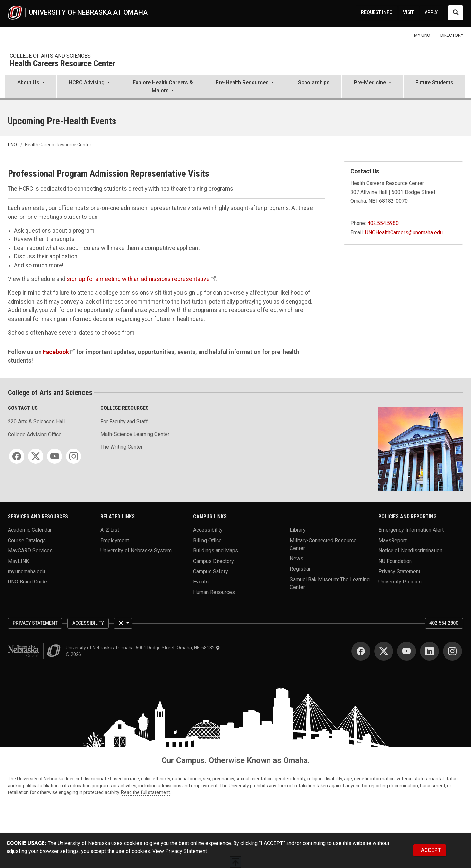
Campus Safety (210, 571)
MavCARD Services (30, 551)
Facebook (56, 352)
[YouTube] (55, 456)
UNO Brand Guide (27, 582)
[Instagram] (74, 456)
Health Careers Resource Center (62, 64)
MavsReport (392, 540)
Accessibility (208, 530)
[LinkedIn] (429, 651)
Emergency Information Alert (411, 530)
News (297, 558)
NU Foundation (395, 561)
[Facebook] (17, 456)
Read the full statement (146, 792)
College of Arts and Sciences (50, 56)
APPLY (431, 12)
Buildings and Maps (216, 551)
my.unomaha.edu (26, 571)
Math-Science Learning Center (135, 434)
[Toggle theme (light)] (123, 623)
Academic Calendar (30, 530)
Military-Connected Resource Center (323, 544)
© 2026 (74, 654)
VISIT (409, 12)
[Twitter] (36, 456)
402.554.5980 (383, 223)
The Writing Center (122, 447)
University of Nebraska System (136, 551)
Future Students (434, 83)
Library (298, 530)
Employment (115, 540)
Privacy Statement (399, 571)
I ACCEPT (430, 850)
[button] (31, 87)
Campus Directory (213, 561)
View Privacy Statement (180, 851)
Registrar (300, 569)
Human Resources (214, 592)
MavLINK (18, 561)
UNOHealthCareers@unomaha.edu (404, 232)
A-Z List (110, 530)
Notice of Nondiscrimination (410, 551)
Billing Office (207, 540)
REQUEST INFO (377, 12)
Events (201, 582)
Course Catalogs (27, 540)
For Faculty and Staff (124, 421)
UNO (12, 145)
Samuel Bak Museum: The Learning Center (330, 583)
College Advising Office (35, 434)
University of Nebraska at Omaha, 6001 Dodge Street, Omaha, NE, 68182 (143, 648)
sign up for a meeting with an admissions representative (138, 279)
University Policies (400, 582)
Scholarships (314, 83)
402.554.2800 (444, 623)
